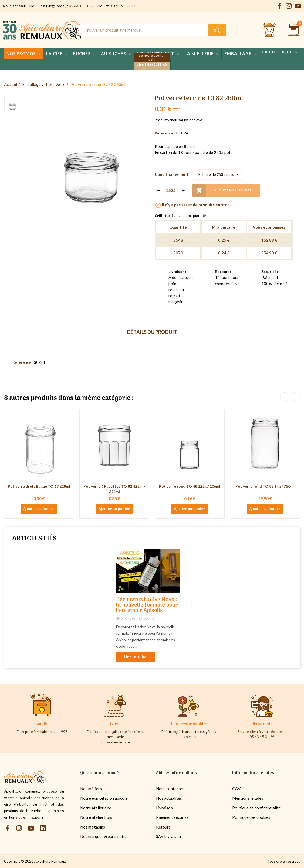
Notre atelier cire (96, 808)
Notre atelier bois (96, 817)
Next (295, 397)
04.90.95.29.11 (123, 6)
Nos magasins (93, 827)
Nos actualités (169, 798)
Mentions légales (248, 798)
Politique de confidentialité (256, 808)
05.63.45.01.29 (81, 6)
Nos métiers (91, 789)
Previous (285, 397)
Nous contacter (170, 789)
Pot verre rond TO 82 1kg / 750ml (265, 486)
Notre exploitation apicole (104, 798)
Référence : (165, 133)
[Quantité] (171, 190)
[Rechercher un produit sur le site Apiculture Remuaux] (217, 30)
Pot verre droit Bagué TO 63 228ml (39, 486)
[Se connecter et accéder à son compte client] (269, 30)
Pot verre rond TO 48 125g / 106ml (190, 486)
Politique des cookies (251, 817)
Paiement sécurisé (172, 817)
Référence (22, 362)
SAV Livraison (168, 836)
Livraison (164, 808)
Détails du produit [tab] (152, 332)
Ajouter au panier (222, 190)
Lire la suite (135, 657)
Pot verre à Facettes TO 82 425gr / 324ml (114, 489)
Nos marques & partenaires (104, 836)
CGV (236, 789)
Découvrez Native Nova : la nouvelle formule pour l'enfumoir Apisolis (147, 605)
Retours (163, 827)
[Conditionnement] (219, 174)
